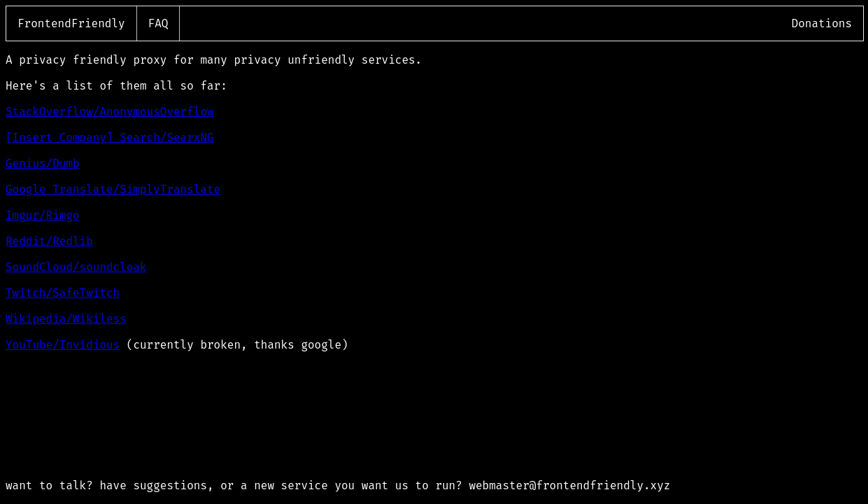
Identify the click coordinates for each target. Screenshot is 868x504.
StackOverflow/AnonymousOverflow (110, 112)
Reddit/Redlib (49, 241)
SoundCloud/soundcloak (76, 267)
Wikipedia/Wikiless (66, 319)
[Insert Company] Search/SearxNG (110, 138)
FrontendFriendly (71, 23)
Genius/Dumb (43, 163)
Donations (822, 23)
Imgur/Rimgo (43, 215)
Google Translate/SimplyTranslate (113, 189)
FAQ (158, 23)
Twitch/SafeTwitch (63, 293)
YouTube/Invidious (63, 345)
